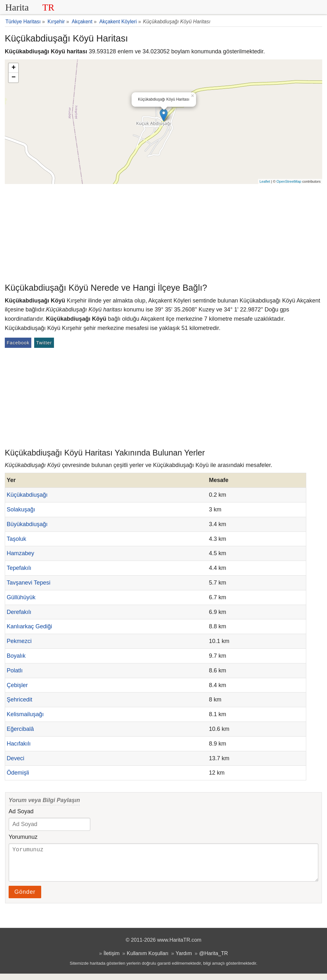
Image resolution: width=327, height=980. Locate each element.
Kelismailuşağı (25, 714)
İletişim (111, 960)
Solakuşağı (21, 509)
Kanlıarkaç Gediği (29, 626)
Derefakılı (19, 612)
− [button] (14, 78)
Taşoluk (16, 539)
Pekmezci (19, 641)
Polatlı (15, 670)
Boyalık (16, 656)
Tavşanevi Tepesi (29, 583)
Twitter (44, 343)
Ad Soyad (21, 811)
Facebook (18, 343)
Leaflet (265, 181)
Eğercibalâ (20, 729)
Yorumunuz (23, 837)
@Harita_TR (214, 960)
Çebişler (17, 685)
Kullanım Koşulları (148, 960)
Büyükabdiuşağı (27, 524)
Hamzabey (20, 553)
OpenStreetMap (289, 181)
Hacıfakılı (19, 744)
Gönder (25, 898)
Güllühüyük (21, 597)
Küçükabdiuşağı (27, 495)
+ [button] (14, 68)
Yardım (184, 960)
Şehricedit (19, 700)
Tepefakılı (19, 568)
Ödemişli (18, 773)
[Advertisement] (163, 232)
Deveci (15, 758)
